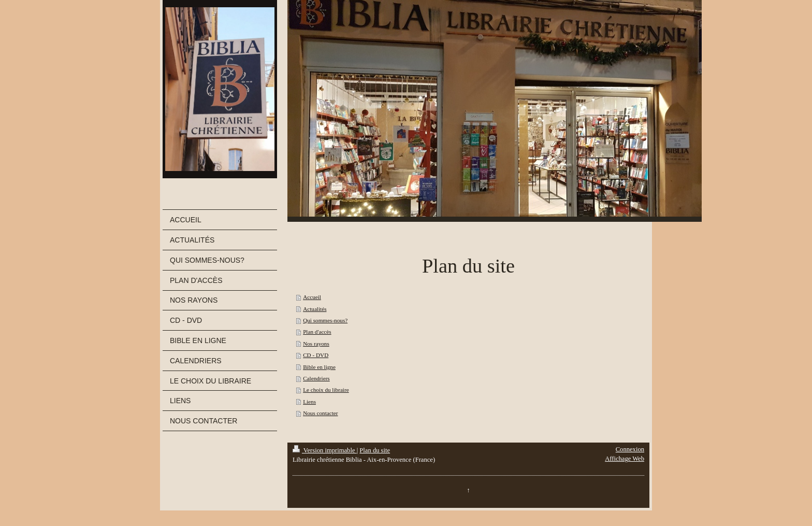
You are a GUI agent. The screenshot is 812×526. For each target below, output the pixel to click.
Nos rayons (316, 344)
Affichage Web (625, 459)
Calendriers (316, 378)
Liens (309, 402)
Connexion (630, 449)
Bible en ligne (319, 367)
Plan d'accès (317, 332)
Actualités (315, 309)
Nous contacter (320, 413)
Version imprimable (325, 450)
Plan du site (375, 450)
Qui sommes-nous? (325, 320)
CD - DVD (316, 355)
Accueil (312, 297)
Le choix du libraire (326, 390)
